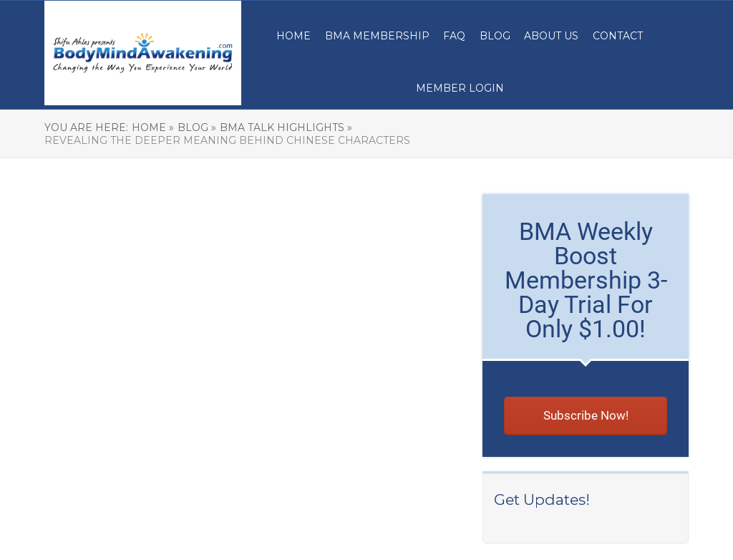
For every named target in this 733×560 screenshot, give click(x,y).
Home (293, 36)
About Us (551, 36)
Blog (495, 36)
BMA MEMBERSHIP (377, 36)
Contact (618, 36)
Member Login (460, 88)
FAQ (454, 36)
